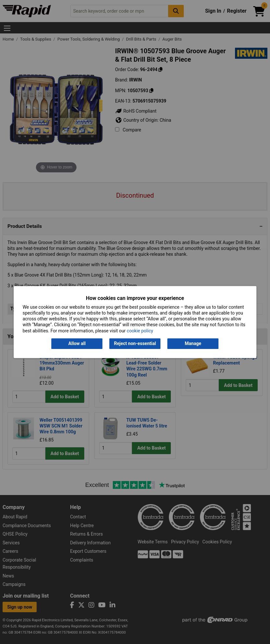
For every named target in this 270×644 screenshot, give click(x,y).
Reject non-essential (135, 343)
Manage (193, 343)
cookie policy (140, 331)
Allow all (77, 343)
